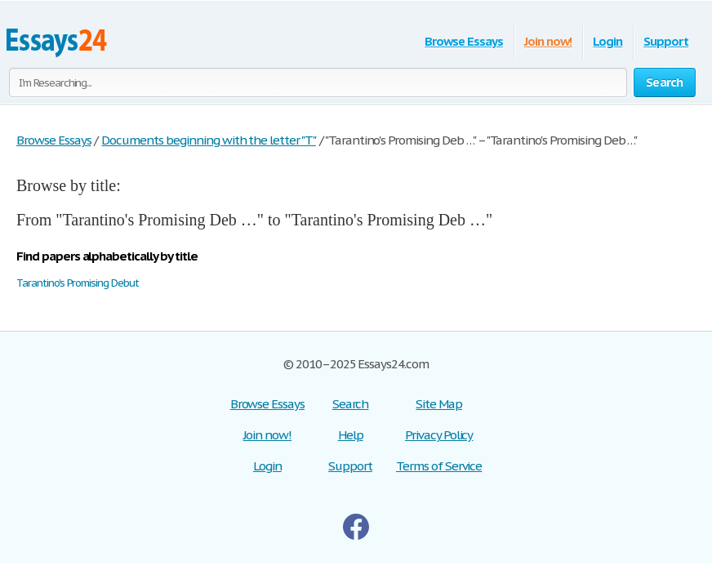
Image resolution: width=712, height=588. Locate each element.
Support (666, 41)
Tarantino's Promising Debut (78, 283)
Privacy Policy (439, 435)
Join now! (548, 41)
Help (351, 435)
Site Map (439, 404)
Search (351, 404)
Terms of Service (439, 466)
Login (607, 41)
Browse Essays (463, 41)
